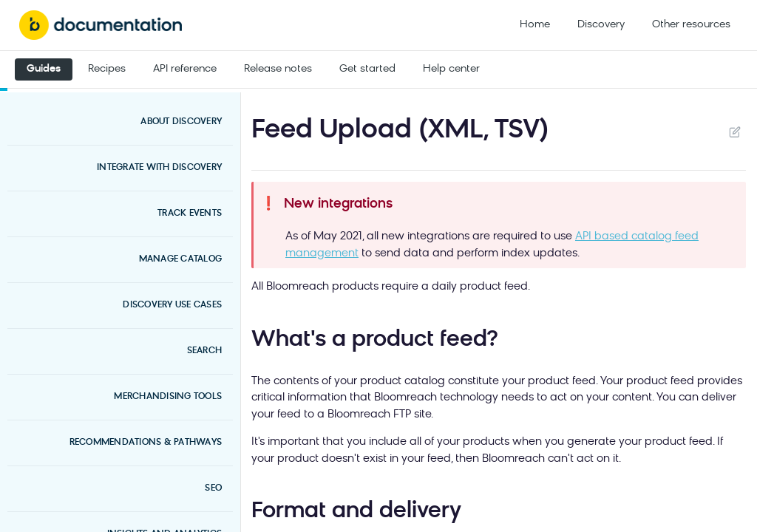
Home (535, 25)
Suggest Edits (734, 132)
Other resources (691, 25)
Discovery (601, 25)
